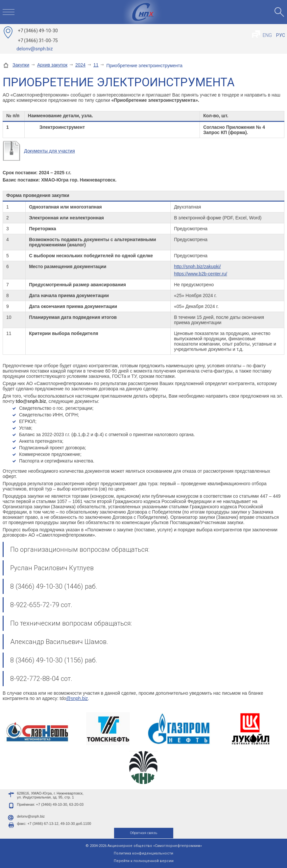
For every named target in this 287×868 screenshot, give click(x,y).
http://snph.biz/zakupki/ (197, 266)
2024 (80, 65)
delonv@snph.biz (35, 49)
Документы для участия (49, 151)
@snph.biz (77, 698)
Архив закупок (52, 65)
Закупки (21, 65)
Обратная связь (143, 833)
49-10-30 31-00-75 (38, 36)
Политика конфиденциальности (143, 853)
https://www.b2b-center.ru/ (201, 274)
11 (96, 65)
